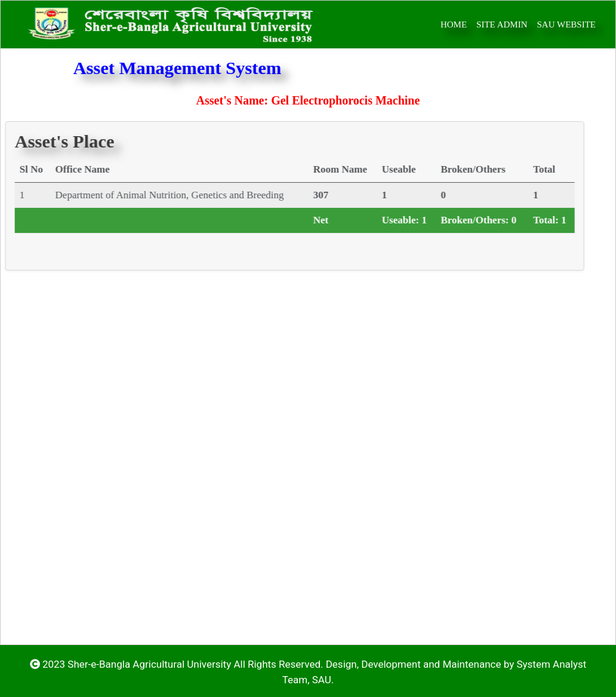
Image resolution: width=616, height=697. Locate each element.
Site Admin (502, 24)
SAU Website (566, 24)
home (454, 24)
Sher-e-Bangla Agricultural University (149, 664)
